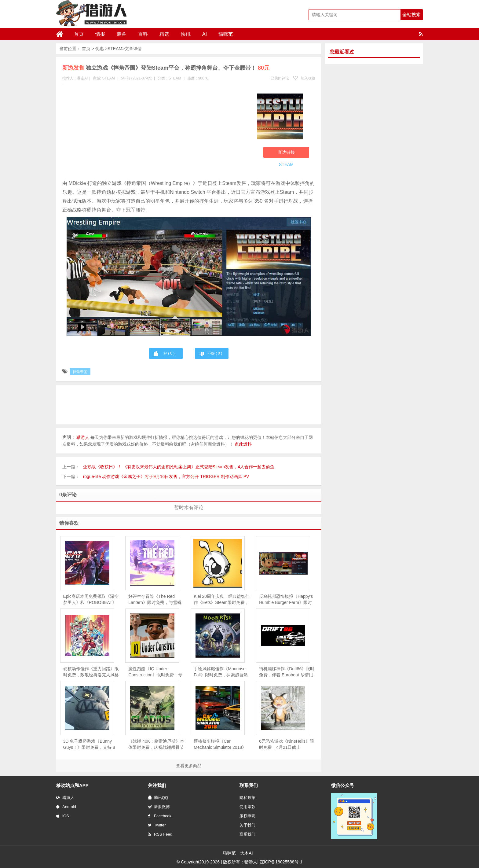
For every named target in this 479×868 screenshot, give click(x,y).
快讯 (186, 34)
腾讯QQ (158, 798)
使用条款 (247, 807)
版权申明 (247, 816)
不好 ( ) (215, 353)
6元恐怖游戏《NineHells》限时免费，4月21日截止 (287, 744)
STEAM (115, 49)
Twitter (157, 825)
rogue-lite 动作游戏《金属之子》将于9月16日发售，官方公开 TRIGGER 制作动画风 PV (166, 476)
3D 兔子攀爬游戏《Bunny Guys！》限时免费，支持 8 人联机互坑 (89, 745)
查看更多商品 (189, 766)
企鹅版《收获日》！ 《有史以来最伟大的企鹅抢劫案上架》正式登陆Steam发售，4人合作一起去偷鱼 (179, 467)
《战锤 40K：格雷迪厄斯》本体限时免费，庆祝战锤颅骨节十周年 (156, 745)
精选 (164, 34)
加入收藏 (304, 78)
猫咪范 (226, 34)
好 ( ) (169, 353)
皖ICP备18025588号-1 (281, 862)
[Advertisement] (157, 133)
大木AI (246, 853)
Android (66, 807)
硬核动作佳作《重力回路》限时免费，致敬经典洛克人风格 (91, 672)
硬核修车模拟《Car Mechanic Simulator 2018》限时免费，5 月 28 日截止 (220, 745)
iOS (63, 816)
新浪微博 (159, 807)
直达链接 (286, 152)
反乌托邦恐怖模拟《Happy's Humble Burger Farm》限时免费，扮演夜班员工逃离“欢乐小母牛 (286, 600)
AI (205, 34)
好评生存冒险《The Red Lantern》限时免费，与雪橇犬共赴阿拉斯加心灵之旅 (155, 600)
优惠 (100, 49)
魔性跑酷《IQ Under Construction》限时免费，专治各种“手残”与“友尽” (155, 672)
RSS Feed (160, 834)
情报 (100, 34)
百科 (143, 34)
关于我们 (247, 825)
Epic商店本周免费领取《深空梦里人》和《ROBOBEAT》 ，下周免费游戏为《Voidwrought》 (91, 600)
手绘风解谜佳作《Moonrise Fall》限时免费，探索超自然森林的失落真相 (221, 672)
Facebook (160, 816)
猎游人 (65, 798)
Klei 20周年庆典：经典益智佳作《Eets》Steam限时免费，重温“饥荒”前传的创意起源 (222, 600)
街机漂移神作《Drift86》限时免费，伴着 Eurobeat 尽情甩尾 (287, 672)
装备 (122, 34)
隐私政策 (247, 798)
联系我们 (247, 834)
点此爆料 (243, 444)
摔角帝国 (80, 372)
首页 (79, 34)
